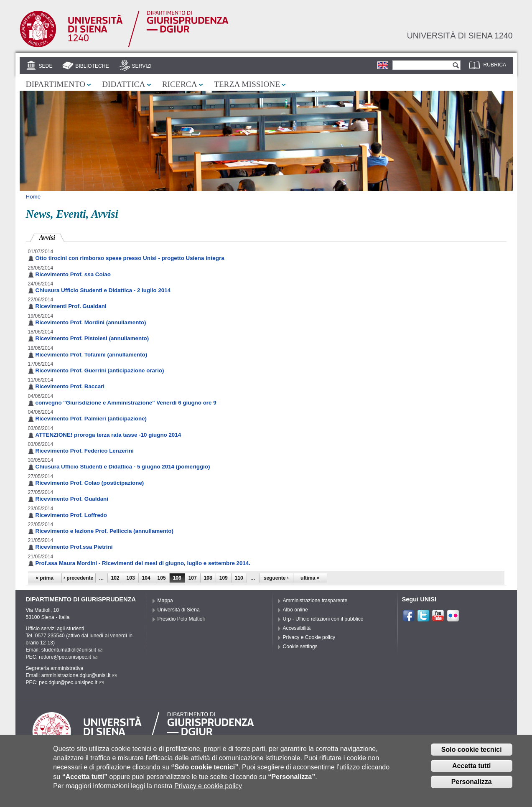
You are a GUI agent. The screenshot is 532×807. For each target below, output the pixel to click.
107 (193, 578)
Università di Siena (179, 610)
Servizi (141, 66)
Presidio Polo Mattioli (181, 619)
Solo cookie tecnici (472, 750)
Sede (45, 66)
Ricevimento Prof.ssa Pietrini (74, 547)
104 (146, 578)
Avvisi (52, 237)
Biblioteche (92, 66)
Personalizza (472, 782)
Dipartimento (56, 84)
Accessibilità (297, 628)
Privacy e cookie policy (208, 786)
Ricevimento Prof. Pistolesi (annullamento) (92, 338)
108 (208, 578)
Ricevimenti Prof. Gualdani (71, 306)
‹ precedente (78, 578)
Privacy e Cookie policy (309, 637)
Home (33, 197)
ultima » (310, 578)
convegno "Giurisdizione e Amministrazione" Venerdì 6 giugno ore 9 (126, 403)
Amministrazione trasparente (315, 601)
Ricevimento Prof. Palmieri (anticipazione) (91, 419)
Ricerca (180, 84)
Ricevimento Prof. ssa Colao (73, 274)
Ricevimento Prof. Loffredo (71, 515)
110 (239, 578)
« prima (45, 578)
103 (131, 578)
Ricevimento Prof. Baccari (70, 386)
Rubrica (495, 65)
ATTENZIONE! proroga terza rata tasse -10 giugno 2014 (108, 435)
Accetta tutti (471, 766)
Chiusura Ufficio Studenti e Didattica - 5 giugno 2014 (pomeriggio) (123, 467)
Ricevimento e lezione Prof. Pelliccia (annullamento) (104, 531)
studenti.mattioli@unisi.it (72, 650)
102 (115, 578)
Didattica (124, 84)
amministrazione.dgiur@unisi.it (79, 675)
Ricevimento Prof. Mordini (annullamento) (91, 322)
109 (224, 578)
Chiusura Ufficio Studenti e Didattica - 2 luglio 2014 (103, 290)
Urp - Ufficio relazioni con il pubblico (323, 619)
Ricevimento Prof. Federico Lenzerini (85, 451)
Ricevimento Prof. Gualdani (72, 499)
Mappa (165, 601)
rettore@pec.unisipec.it (68, 657)
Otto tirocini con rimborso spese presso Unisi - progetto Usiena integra (130, 258)
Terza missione (247, 84)
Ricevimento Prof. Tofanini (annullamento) (92, 355)
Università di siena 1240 (460, 36)
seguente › (276, 578)
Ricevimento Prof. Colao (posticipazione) (90, 483)
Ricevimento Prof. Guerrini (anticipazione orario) (100, 370)
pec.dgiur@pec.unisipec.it (71, 682)
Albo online (295, 610)
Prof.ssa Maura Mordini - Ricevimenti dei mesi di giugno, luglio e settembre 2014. (143, 563)
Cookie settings (300, 647)
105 (162, 578)
